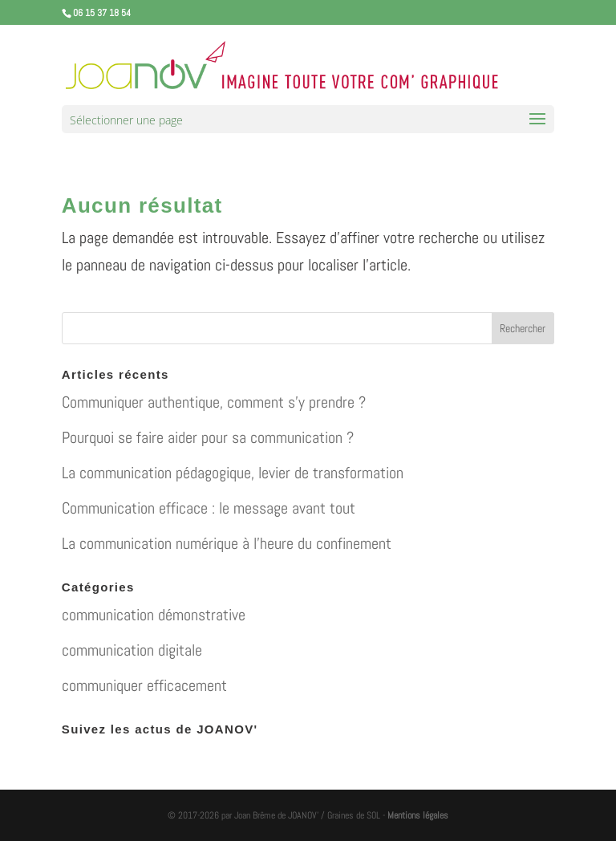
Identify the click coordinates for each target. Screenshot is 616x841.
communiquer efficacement (144, 685)
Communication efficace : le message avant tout (209, 508)
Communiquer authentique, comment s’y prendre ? (214, 402)
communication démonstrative (154, 615)
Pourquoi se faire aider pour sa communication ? (208, 437)
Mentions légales (418, 815)
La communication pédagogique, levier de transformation (233, 473)
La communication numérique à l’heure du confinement (227, 543)
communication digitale (132, 650)
